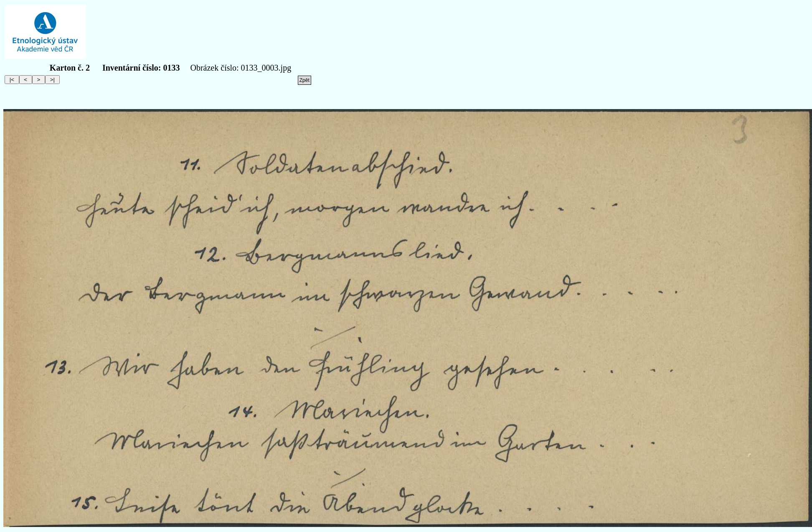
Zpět (304, 80)
